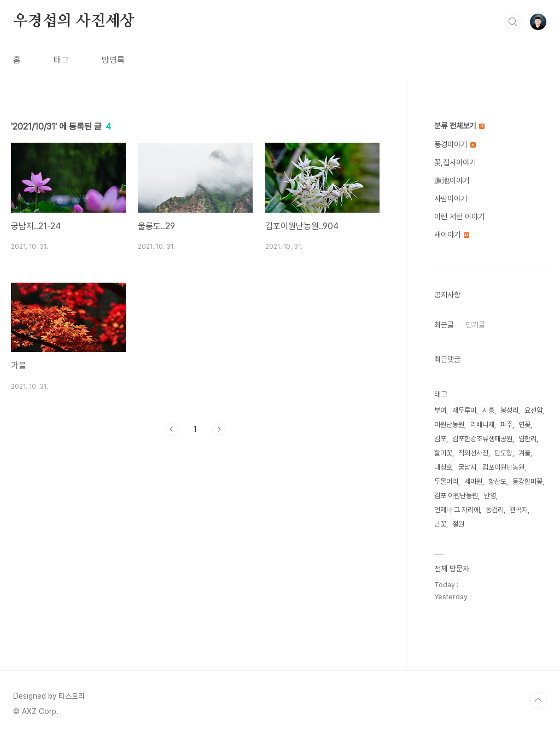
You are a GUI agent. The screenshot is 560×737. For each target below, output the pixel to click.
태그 (61, 60)
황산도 (497, 481)
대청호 (443, 467)
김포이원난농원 (503, 467)
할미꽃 (443, 453)
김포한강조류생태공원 (482, 439)
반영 (490, 496)
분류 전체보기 (459, 126)
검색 (513, 22)
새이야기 (452, 235)
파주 (506, 425)
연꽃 (524, 425)
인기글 (475, 325)
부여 (440, 410)
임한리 (527, 439)
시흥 (488, 410)
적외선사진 (473, 453)
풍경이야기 (455, 144)
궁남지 (467, 467)
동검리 (495, 510)
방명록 (113, 60)
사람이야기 (451, 198)
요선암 (533, 410)
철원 (458, 524)
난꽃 (440, 524)
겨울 (524, 453)
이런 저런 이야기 (459, 217)
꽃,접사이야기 (455, 162)
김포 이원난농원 (456, 496)
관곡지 (519, 510)
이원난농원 (449, 425)
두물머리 (446, 481)
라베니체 (482, 425)
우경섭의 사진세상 (74, 21)
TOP (538, 700)
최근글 (444, 325)
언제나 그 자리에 (457, 510)
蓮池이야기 (452, 180)
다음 (219, 429)
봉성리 (509, 410)
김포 (440, 439)
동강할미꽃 (527, 481)
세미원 (473, 481)
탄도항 (503, 453)
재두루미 (464, 410)
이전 (172, 429)
